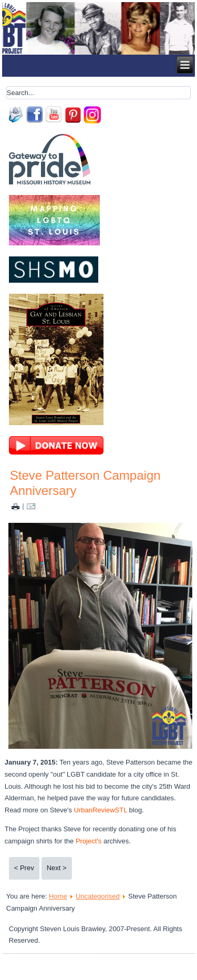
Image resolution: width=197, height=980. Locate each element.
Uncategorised (98, 896)
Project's (89, 841)
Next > (57, 868)
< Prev (24, 868)
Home (58, 896)
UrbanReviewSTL (102, 810)
